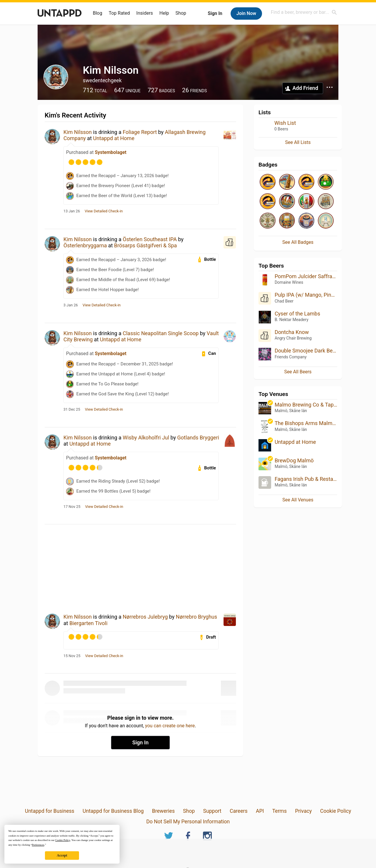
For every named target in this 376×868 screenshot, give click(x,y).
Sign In (215, 13)
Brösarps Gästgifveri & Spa (145, 245)
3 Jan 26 (71, 305)
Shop (181, 13)
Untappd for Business (50, 811)
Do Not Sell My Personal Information (188, 822)
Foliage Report (140, 132)
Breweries (163, 811)
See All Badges (298, 242)
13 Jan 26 (72, 211)
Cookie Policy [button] (63, 840)
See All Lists (298, 142)
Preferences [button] (38, 845)
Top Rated (119, 13)
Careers (239, 811)
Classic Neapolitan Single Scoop (161, 333)
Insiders (145, 13)
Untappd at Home (114, 138)
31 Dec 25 (72, 409)
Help (164, 13)
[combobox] (304, 12)
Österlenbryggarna (85, 245)
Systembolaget (111, 152)
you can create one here (170, 726)
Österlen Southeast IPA (150, 239)
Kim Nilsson (78, 132)
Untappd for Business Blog (113, 811)
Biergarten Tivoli (88, 623)
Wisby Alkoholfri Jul (146, 438)
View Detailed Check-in (104, 211)
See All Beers (298, 372)
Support (212, 811)
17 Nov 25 (72, 507)
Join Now (246, 13)
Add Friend (305, 88)
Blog (98, 13)
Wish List (285, 123)
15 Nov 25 (72, 656)
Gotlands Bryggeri (198, 438)
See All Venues (298, 500)
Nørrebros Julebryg (145, 617)
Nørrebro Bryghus (197, 617)
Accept (62, 855)
